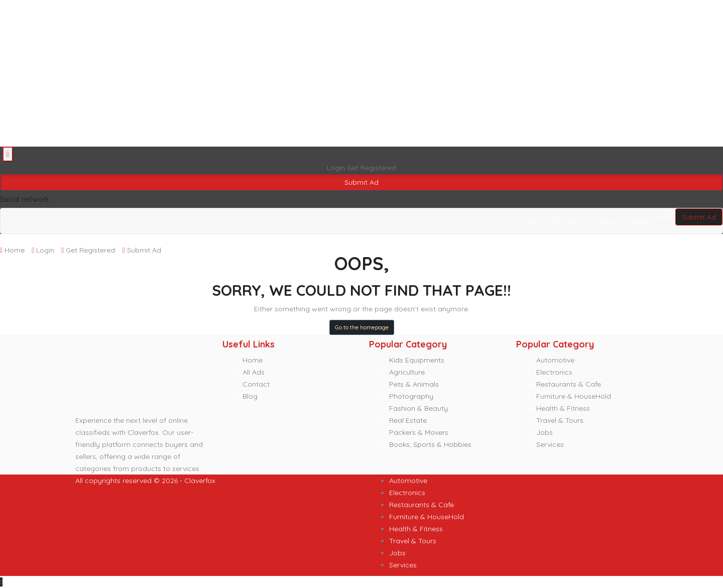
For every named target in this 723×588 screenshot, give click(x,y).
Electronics (554, 372)
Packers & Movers (419, 432)
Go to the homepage (362, 327)
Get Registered (372, 168)
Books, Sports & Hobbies (430, 444)
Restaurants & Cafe (569, 384)
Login (337, 168)
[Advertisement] (301, 73)
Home (528, 221)
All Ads (564, 221)
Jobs (545, 432)
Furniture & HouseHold (574, 396)
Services (550, 444)
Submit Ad (361, 182)
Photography (411, 396)
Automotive (555, 360)
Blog (640, 221)
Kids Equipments (417, 360)
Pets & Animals (414, 384)
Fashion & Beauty (418, 408)
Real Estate (408, 420)
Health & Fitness (563, 408)
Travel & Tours (560, 420)
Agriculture (407, 372)
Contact (604, 221)
